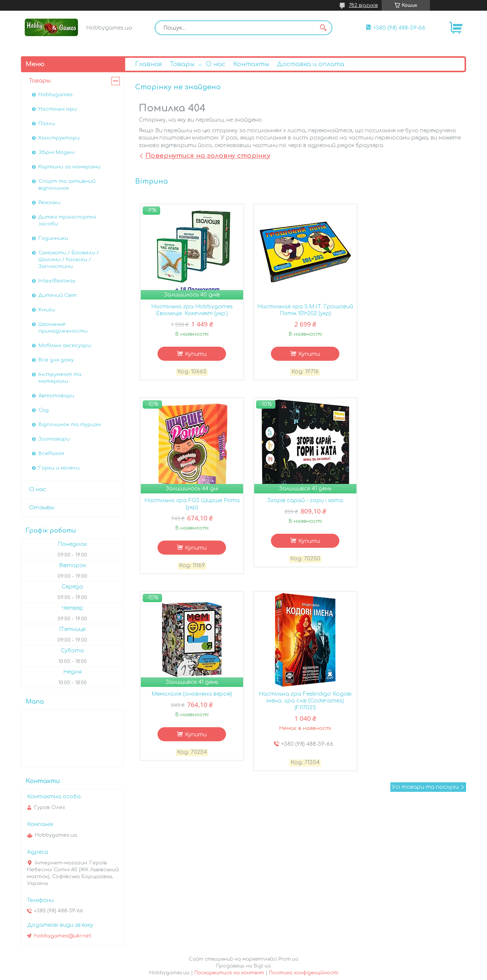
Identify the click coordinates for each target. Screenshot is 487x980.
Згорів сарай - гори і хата (190, 501)
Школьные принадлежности (63, 328)
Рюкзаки (49, 203)
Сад (44, 410)
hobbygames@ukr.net (63, 936)
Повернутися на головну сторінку (208, 156)
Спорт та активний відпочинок (67, 185)
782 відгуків (363, 5)
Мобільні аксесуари (65, 346)
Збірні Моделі (56, 152)
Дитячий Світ (58, 295)
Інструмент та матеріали (60, 378)
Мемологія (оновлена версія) (301, 501)
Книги (47, 310)
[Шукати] (323, 28)
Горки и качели (59, 468)
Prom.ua (288, 959)
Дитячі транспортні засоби (67, 220)
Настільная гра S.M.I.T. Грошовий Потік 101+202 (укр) (300, 310)
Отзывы (42, 508)
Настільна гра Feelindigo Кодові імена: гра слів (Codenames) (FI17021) (411, 508)
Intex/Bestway (57, 281)
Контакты (251, 64)
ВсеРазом (51, 454)
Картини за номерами (69, 167)
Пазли (47, 124)
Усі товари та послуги (425, 595)
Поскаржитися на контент (229, 973)
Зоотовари (54, 439)
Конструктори (59, 138)
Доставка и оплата (311, 64)
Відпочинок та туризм (70, 425)
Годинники (53, 238)
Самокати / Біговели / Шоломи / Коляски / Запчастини (69, 260)
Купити (194, 354)
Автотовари (56, 396)
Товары (182, 64)
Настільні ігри (58, 109)
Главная (148, 64)
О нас (216, 64)
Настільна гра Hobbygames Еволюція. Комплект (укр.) (190, 310)
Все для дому (56, 360)
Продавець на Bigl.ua (243, 966)
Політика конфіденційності (304, 973)
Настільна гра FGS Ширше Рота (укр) (411, 310)
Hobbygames (56, 95)
